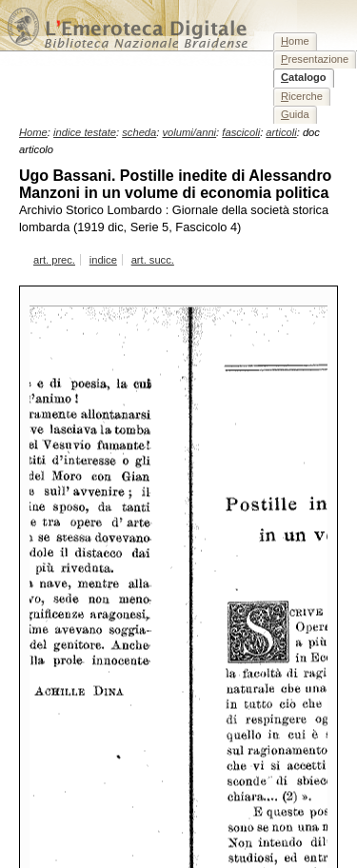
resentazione (315, 59)
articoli (281, 132)
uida (295, 114)
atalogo (304, 77)
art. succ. (153, 260)
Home (33, 132)
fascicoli (241, 132)
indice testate (85, 132)
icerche (302, 96)
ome (295, 41)
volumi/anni (190, 132)
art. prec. (54, 260)
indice (103, 260)
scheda (139, 132)
